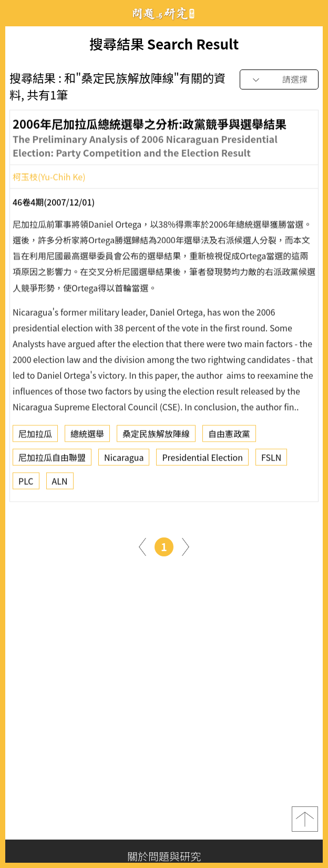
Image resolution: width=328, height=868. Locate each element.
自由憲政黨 (229, 436)
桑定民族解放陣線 (156, 436)
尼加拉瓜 (35, 436)
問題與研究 (164, 13)
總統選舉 (87, 436)
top (305, 819)
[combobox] (279, 80)
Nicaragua (124, 460)
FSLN (271, 460)
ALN (60, 484)
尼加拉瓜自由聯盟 (52, 460)
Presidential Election (202, 460)
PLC (26, 484)
